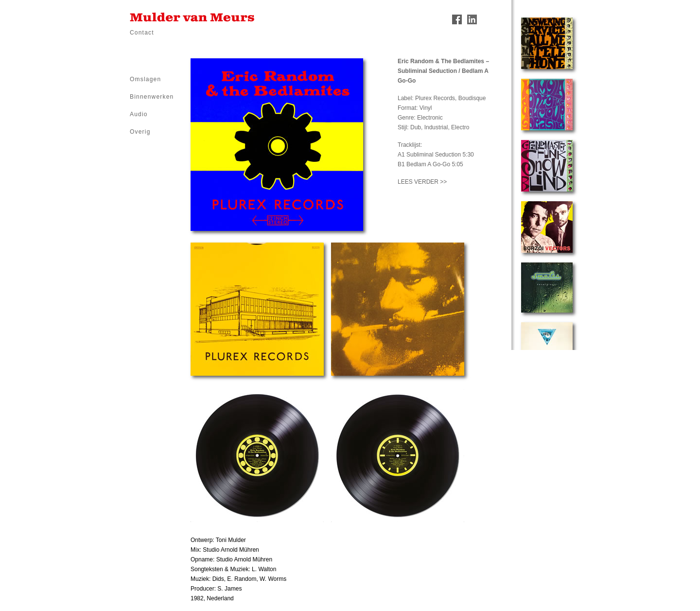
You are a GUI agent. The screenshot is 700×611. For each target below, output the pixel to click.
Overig (140, 132)
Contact (142, 33)
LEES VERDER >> (422, 182)
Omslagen (145, 79)
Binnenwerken (152, 97)
